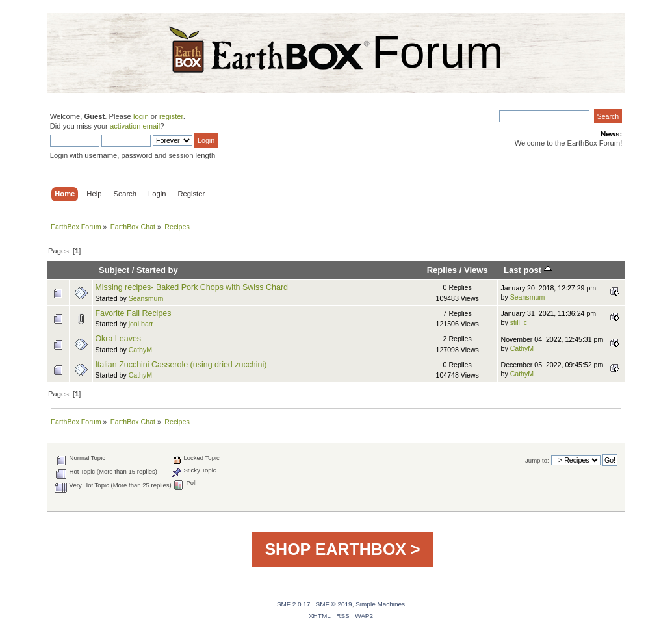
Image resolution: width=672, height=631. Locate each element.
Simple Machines (380, 604)
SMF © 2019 (334, 604)
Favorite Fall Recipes (133, 313)
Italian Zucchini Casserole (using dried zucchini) (181, 365)
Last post (528, 270)
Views (476, 270)
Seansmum (146, 298)
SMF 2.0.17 (294, 604)
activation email (135, 126)
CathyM (141, 350)
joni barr (141, 324)
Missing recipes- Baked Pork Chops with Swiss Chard (191, 287)
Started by (157, 270)
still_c (519, 322)
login (141, 116)
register (171, 116)
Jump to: (537, 460)
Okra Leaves (118, 339)
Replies (442, 270)
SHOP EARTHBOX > (342, 549)
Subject (114, 270)
